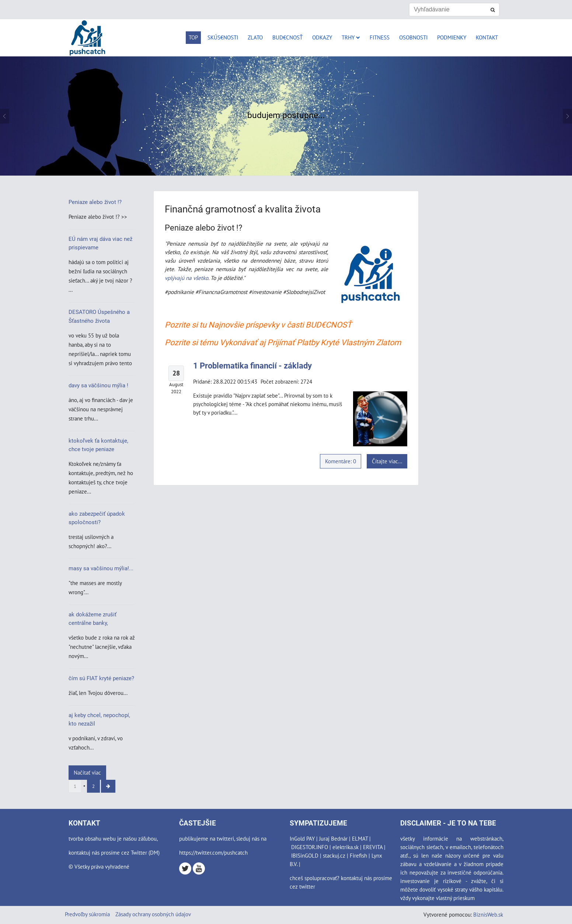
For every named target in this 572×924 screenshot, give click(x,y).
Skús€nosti (223, 37)
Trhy (351, 37)
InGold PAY (302, 838)
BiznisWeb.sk (488, 914)
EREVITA (373, 847)
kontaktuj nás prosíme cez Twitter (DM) (114, 852)
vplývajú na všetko (186, 278)
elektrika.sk (346, 847)
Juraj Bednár (333, 838)
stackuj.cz (334, 855)
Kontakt (487, 37)
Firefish (358, 855)
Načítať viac (87, 772)
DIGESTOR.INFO (310, 847)
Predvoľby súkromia (87, 914)
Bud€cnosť (287, 37)
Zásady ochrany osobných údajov (153, 914)
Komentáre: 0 (341, 461)
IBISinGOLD (305, 855)
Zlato (255, 37)
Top (193, 37)
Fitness (380, 37)
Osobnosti (413, 37)
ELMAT (360, 838)
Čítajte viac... (387, 461)
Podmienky (452, 37)
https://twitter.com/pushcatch (213, 852)
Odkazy (322, 37)
